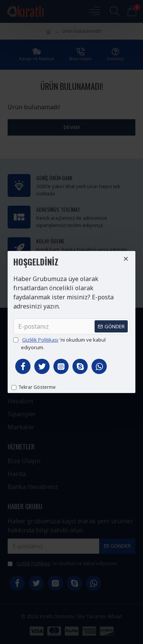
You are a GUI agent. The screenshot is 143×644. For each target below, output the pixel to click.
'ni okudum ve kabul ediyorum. (59, 344)
